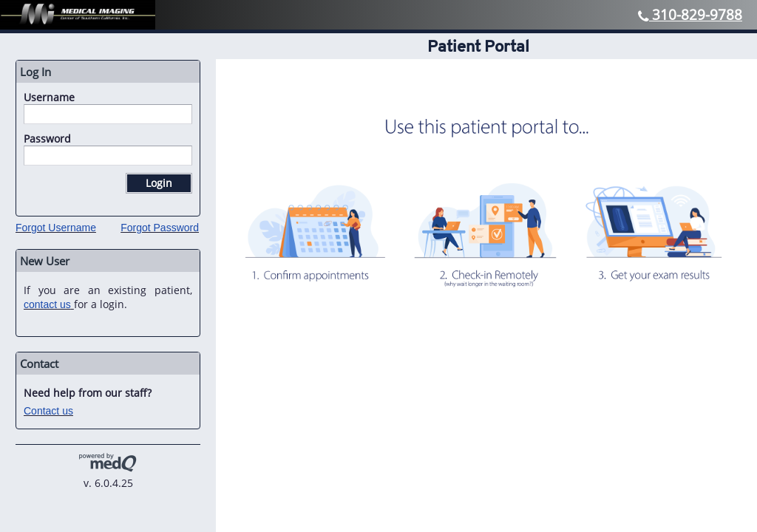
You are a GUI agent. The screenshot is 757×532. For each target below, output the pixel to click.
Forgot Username (56, 228)
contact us (47, 304)
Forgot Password (160, 228)
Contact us (48, 411)
